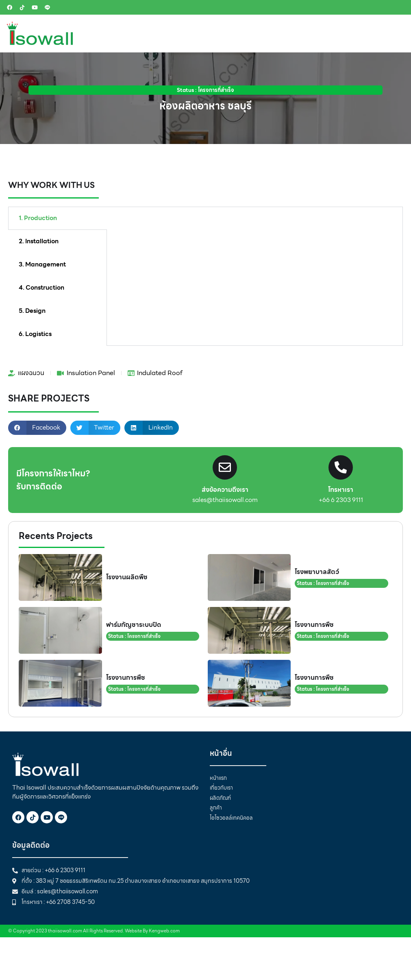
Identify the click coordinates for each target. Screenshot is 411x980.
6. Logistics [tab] (35, 334)
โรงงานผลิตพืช (127, 577)
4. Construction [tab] (41, 288)
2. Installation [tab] (39, 241)
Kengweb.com (164, 931)
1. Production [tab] (38, 218)
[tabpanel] (255, 225)
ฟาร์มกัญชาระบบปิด (134, 625)
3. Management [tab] (42, 264)
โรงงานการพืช (314, 625)
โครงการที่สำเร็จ (216, 90)
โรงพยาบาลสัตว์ (317, 572)
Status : (187, 90)
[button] (37, 428)
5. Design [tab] (32, 311)
